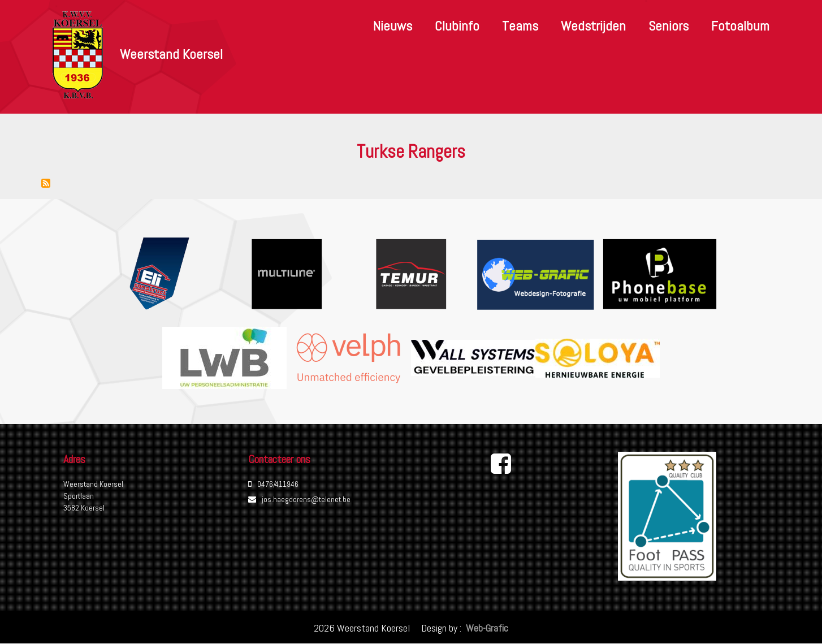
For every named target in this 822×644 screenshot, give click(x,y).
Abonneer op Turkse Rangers (46, 183)
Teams (520, 26)
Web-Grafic (486, 628)
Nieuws (393, 26)
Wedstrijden (593, 26)
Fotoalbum (740, 26)
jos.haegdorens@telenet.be (306, 499)
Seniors (669, 26)
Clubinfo (457, 26)
